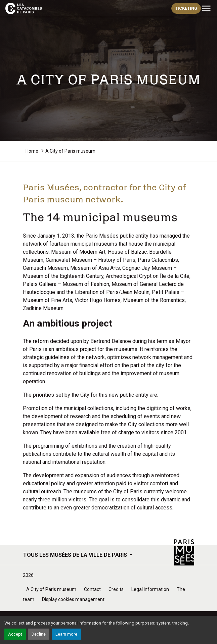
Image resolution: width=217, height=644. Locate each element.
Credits (116, 589)
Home (32, 151)
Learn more (66, 634)
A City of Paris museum (51, 589)
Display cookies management (73, 599)
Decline (39, 634)
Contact (92, 589)
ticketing (186, 8)
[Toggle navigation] (206, 8)
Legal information (150, 589)
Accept (15, 634)
